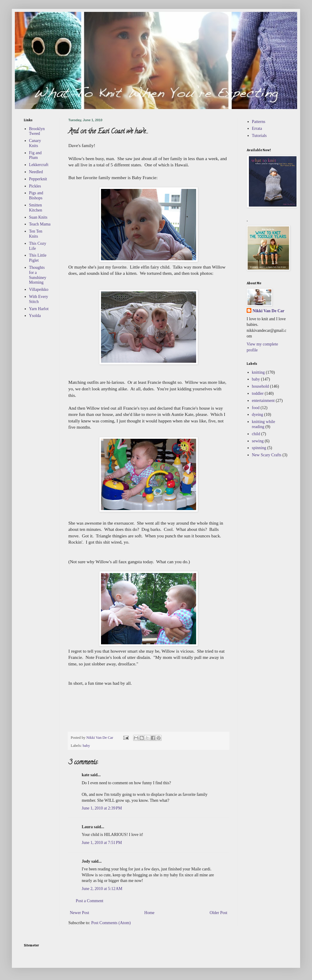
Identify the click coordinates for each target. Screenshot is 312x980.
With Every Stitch (39, 299)
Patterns (259, 122)
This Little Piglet (38, 258)
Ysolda (35, 316)
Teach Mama (40, 224)
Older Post (219, 913)
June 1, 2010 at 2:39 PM (102, 808)
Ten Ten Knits (36, 234)
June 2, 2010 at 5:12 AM (102, 889)
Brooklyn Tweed (37, 131)
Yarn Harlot (39, 309)
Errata (257, 128)
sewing (258, 441)
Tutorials (259, 136)
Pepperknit (38, 179)
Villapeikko (39, 289)
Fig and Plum (35, 155)
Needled (36, 172)
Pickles (35, 186)
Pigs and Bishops (36, 195)
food (256, 408)
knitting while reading (264, 424)
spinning (259, 448)
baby (86, 746)
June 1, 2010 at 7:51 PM (102, 843)
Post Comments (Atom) (111, 923)
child (256, 434)
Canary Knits (35, 143)
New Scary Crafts (267, 455)
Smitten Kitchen (36, 208)
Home (149, 913)
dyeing (258, 415)
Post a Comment (90, 901)
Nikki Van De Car (268, 311)
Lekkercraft (39, 165)
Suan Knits (38, 217)
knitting (259, 372)
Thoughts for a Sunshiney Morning (38, 275)
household (261, 386)
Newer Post (79, 913)
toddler (258, 393)
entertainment (263, 401)
